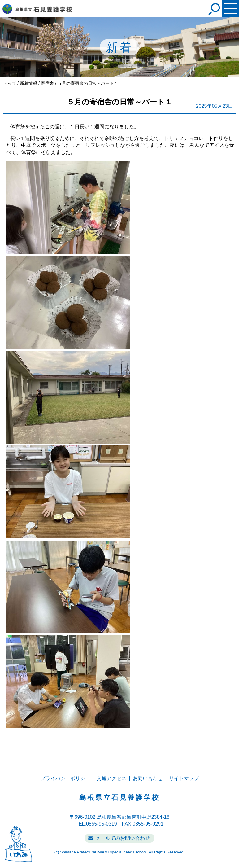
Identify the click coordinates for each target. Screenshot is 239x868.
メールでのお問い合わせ (123, 838)
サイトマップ (184, 778)
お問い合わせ (148, 778)
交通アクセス (111, 778)
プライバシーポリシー (65, 778)
